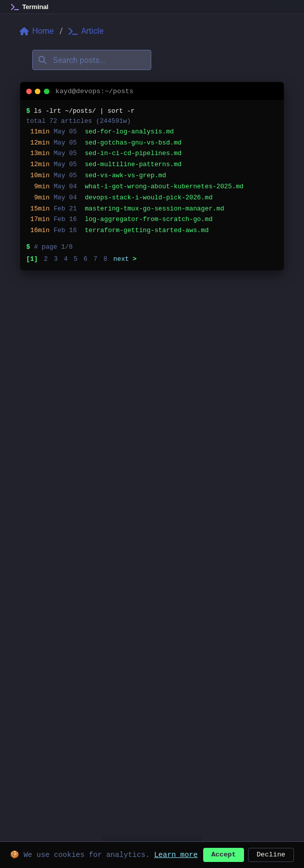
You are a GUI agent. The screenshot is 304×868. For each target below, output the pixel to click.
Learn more (176, 854)
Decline (271, 854)
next (125, 259)
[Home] (30, 7)
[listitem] (152, 132)
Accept (224, 854)
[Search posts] (92, 60)
